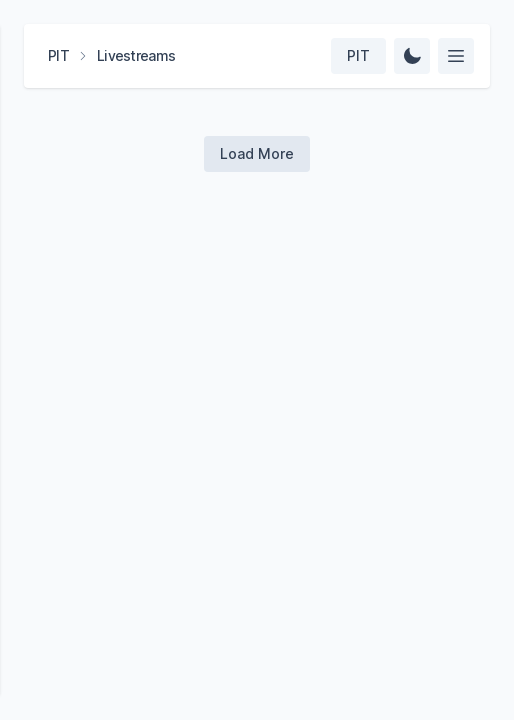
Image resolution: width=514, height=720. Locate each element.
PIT (58, 55)
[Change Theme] (412, 56)
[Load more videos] (257, 154)
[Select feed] (456, 56)
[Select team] (358, 56)
